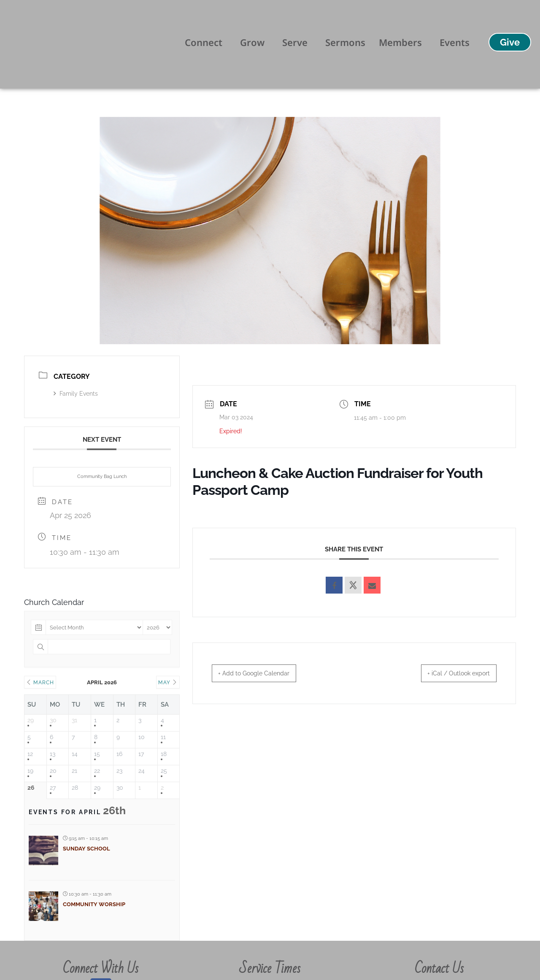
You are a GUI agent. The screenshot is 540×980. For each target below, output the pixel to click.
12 (30, 754)
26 (31, 788)
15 (97, 754)
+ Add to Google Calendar (261, 673)
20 (53, 771)
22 (97, 771)
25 (164, 771)
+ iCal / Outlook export (451, 673)
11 (163, 737)
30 (53, 720)
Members (402, 42)
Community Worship (94, 904)
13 (53, 754)
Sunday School (86, 849)
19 (30, 771)
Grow (254, 42)
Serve (297, 42)
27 (53, 788)
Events (455, 42)
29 (31, 720)
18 (164, 754)
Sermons (345, 42)
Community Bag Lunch (102, 477)
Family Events (76, 394)
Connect (206, 42)
